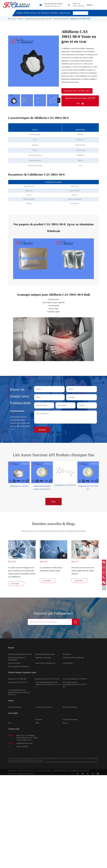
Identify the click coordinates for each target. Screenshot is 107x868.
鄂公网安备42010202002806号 (79, 771)
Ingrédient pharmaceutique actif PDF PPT (80, 101)
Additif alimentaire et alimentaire (73, 658)
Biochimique (67, 655)
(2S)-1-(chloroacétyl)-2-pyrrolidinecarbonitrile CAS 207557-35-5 (75, 685)
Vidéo (37, 724)
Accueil (13, 19)
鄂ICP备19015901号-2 (61, 771)
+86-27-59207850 (79, 6)
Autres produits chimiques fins (45, 664)
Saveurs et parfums (14, 664)
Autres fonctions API (61, 19)
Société (26, 13)
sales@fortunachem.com (52, 6)
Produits (20, 13)
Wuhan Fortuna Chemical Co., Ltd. (29, 771)
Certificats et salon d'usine (44, 708)
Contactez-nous (64, 13)
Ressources (45, 13)
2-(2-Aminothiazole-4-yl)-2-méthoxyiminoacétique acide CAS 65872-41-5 (19, 693)
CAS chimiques (68, 664)
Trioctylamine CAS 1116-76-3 (18, 683)
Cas (39, 13)
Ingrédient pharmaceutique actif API (38, 19)
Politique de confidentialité (25, 774)
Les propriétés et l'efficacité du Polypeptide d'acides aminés (51, 569)
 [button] (59, 100)
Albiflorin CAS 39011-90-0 (80, 19)
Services (33, 13)
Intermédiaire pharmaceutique (45, 655)
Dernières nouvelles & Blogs (53, 523)
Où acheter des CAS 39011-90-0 (77, 91)
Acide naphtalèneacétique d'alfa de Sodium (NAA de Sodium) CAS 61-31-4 (48, 685)
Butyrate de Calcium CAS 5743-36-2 (47, 680)
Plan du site (12, 774)
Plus (53, 501)
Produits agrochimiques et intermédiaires (17, 659)
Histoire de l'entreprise (70, 708)
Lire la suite (16, 584)
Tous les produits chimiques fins (19, 667)
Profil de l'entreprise (15, 708)
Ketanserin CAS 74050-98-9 (17, 680)
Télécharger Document (70, 720)
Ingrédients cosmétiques (43, 658)
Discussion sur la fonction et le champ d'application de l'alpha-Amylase (83, 570)
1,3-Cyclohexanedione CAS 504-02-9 (75, 680)
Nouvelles (54, 13)
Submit (42, 429)
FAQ (10, 724)
